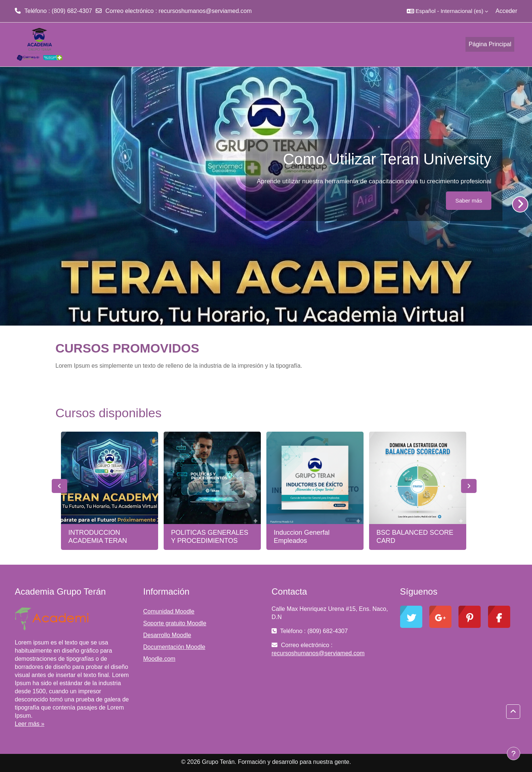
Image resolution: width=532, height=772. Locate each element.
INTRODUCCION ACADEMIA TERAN (98, 537)
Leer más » (30, 724)
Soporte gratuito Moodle (175, 623)
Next (469, 486)
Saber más (469, 200)
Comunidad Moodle (169, 611)
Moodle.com (159, 659)
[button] (447, 11)
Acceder (506, 11)
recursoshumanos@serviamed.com (205, 11)
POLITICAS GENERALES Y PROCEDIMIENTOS (210, 537)
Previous (59, 486)
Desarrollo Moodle (167, 635)
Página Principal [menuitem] (490, 44)
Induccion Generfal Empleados (302, 537)
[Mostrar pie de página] (514, 754)
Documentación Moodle (174, 647)
